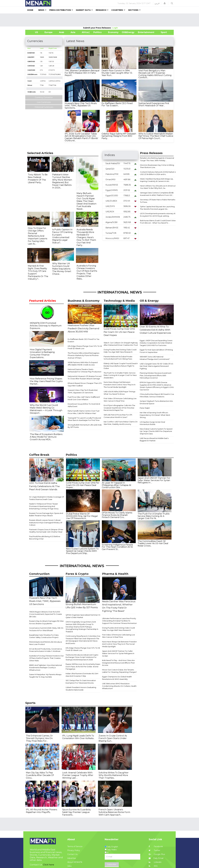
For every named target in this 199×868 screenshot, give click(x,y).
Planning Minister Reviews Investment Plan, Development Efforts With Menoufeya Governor (156, 375)
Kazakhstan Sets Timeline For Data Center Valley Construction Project (44, 636)
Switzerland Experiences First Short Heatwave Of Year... (154, 105)
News (41, 10)
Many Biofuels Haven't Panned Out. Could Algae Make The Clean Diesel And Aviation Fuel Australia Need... (86, 201)
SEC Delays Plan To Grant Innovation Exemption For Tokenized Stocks (81, 682)
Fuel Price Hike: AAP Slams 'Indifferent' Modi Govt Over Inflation (84, 398)
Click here (48, 865)
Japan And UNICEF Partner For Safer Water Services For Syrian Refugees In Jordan (118, 653)
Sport (162, 32)
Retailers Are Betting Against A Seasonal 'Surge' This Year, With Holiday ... (157, 159)
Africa (85, 32)
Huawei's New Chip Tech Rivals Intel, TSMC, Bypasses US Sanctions (83, 391)
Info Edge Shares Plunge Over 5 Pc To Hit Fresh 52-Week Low (85, 347)
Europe (49, 32)
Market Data (83, 10)
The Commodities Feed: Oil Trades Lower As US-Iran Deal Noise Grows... (153, 543)
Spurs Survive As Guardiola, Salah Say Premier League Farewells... (77, 812)
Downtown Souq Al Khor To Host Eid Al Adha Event (84, 405)
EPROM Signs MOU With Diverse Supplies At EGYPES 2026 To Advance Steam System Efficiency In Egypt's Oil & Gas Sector (157, 386)
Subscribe (112, 864)
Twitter (154, 850)
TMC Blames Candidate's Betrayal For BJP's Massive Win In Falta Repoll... (82, 73)
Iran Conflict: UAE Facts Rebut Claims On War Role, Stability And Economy (121, 423)
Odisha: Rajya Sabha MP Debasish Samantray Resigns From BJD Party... (119, 136)
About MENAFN (75, 862)
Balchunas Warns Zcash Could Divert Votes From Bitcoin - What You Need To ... (158, 222)
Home (30, 10)
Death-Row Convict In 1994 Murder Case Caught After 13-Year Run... (117, 73)
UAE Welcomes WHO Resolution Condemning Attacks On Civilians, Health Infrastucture (119, 686)
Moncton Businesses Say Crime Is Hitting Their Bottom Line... (157, 166)
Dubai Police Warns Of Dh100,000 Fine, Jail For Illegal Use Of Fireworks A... (82, 516)
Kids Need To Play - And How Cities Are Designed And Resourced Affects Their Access (118, 663)
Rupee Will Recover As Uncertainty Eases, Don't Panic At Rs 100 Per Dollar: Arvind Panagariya (83, 667)
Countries (117, 10)
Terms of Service (75, 846)
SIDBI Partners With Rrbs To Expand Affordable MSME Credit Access (83, 364)
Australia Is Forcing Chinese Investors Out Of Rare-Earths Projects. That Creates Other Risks (46, 658)
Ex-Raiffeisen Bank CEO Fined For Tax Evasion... (117, 105)
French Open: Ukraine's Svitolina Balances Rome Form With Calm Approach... (114, 812)
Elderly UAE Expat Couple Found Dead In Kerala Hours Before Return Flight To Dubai (121, 366)
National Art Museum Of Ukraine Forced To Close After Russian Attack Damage (85, 377)
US (33, 32)
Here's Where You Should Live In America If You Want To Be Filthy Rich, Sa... (158, 187)
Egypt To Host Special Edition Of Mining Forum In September (156, 351)
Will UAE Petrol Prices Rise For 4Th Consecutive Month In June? (118, 416)
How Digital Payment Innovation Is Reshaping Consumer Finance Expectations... (42, 353)
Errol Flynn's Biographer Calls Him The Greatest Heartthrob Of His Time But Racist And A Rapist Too (119, 408)
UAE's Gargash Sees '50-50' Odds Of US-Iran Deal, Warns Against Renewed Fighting (157, 366)
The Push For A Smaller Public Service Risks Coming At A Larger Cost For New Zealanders (120, 375)
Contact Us (72, 854)
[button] (165, 3)
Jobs (69, 866)
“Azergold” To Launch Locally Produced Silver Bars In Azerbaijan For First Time (84, 419)
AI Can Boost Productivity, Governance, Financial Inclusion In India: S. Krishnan (46, 650)
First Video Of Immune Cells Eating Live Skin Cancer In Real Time (120, 400)
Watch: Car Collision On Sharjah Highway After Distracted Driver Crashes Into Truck (121, 344)
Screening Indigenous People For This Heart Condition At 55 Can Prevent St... (117, 547)
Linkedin (155, 862)
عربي (157, 3)
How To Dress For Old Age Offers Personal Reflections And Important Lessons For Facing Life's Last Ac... (38, 236)
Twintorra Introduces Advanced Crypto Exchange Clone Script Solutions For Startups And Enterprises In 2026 (82, 657)
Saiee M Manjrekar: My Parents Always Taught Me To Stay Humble (45, 676)
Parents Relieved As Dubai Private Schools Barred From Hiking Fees (118, 358)
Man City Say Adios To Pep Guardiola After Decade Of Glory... (40, 775)
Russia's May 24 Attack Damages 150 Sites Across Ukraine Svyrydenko (47, 622)
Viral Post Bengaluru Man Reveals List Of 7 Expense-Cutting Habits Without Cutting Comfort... (155, 74)
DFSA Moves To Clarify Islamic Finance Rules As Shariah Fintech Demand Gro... (117, 515)
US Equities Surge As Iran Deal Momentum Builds (152, 423)
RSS (153, 866)
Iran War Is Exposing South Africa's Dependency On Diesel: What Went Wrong (155, 415)
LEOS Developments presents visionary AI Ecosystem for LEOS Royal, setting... (158, 215)
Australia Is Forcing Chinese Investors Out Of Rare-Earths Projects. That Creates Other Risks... (87, 272)
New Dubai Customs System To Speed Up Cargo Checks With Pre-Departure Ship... (82, 551)
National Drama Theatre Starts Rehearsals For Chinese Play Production (85, 371)
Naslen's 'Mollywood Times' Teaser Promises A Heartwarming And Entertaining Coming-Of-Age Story (44, 506)
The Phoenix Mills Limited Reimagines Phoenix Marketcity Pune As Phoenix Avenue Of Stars (83, 355)
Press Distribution (60, 10)
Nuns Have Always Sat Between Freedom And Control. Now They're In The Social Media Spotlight (120, 385)
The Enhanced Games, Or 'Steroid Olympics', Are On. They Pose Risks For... (39, 738)
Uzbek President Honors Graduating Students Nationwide (81, 689)
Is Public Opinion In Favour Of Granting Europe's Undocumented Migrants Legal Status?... (62, 236)
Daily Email (156, 858)
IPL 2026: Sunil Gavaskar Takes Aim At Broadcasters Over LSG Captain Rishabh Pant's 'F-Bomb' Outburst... (81, 137)
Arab (62, 32)
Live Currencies (44, 102)
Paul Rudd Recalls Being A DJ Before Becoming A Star (45, 538)
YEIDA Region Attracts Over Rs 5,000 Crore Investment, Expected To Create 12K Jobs (46, 614)
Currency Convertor (44, 97)
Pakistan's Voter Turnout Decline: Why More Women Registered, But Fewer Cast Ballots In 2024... (62, 181)
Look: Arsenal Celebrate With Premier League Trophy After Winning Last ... (78, 775)
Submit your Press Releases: (98, 28)
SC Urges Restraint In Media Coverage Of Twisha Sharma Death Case (46, 498)
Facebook (156, 846)
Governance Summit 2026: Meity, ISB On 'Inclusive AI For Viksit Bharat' (46, 629)
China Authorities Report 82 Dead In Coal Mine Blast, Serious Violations (157, 395)
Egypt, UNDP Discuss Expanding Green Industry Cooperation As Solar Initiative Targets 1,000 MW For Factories (156, 343)
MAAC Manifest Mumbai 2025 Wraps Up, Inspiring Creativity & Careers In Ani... (157, 180)
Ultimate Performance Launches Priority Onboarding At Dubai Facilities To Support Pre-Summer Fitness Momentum (120, 621)
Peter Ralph (145, 408)
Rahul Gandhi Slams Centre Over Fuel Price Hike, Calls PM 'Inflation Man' (84, 412)
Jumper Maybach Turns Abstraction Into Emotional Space (156, 402)
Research (101, 10)
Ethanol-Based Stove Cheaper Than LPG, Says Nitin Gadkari (85, 384)
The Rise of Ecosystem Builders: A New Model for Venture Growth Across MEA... (46, 437)
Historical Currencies (44, 107)
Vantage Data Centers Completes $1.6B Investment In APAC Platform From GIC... (157, 194)
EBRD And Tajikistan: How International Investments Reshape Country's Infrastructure (45, 668)
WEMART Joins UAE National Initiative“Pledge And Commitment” (155, 358)
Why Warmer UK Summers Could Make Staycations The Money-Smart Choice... (62, 269)
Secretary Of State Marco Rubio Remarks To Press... (158, 201)
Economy (113, 32)
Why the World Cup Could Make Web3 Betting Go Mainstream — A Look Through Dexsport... (46, 409)
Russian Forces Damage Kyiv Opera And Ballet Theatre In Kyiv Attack (46, 514)
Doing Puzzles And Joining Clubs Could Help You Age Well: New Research (120, 351)
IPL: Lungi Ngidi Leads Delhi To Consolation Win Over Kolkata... (78, 737)
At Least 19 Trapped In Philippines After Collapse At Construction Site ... (117, 485)
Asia (73, 32)
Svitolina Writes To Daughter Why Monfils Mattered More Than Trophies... (114, 775)
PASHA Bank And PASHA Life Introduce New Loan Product (46, 643)
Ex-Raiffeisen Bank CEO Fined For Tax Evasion (84, 340)
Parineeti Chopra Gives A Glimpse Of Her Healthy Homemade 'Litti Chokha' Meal (46, 531)
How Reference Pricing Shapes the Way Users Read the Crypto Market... (46, 381)
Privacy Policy (74, 850)
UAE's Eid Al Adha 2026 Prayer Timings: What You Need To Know (120, 393)
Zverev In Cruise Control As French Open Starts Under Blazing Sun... (113, 738)
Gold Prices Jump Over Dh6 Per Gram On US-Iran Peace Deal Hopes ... (83, 485)
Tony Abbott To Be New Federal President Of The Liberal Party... (38, 179)
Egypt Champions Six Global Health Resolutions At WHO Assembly (117, 678)
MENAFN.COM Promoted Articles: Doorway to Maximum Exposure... (46, 326)
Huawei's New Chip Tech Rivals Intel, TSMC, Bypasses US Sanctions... (81, 106)
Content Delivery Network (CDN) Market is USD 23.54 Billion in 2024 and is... (158, 173)
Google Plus (157, 854)
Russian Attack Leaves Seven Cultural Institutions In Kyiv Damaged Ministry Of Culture (46, 523)
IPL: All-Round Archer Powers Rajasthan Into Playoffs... (41, 811)
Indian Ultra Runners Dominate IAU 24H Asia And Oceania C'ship (82, 675)
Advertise (72, 858)
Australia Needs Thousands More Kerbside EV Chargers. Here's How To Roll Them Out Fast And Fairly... (86, 237)
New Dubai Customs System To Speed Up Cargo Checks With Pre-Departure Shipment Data (156, 431)
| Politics (97, 32)
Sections (133, 10)
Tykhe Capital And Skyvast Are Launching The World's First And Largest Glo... (157, 208)
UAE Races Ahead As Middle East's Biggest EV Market (154, 439)
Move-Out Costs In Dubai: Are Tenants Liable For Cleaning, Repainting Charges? (119, 671)
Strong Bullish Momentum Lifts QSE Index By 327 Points (85, 426)
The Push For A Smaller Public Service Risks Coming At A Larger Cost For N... (154, 516)
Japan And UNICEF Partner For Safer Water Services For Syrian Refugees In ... (154, 480)
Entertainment (142, 32)
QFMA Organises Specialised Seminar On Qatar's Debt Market (83, 616)
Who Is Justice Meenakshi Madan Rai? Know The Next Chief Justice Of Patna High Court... (156, 136)
